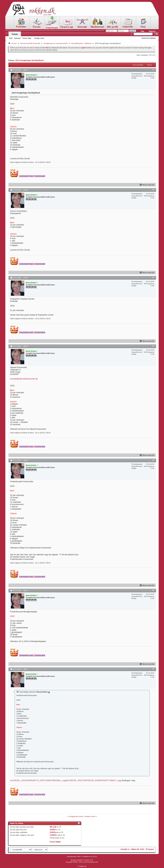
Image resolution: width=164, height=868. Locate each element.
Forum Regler (55, 842)
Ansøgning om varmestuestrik (56, 43)
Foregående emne (76, 816)
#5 (153, 460)
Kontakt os (125, 849)
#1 (153, 70)
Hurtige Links (39, 38)
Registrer (152, 31)
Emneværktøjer (138, 65)
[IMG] (52, 832)
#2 (153, 190)
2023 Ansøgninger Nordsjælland (29, 60)
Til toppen (150, 849)
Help (142, 31)
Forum (15, 34)
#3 (153, 277)
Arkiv (142, 849)
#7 (153, 669)
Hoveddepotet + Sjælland (81, 43)
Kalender (17, 38)
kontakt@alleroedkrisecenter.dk (24, 379)
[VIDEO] (53, 835)
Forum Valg (27, 38)
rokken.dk (135, 849)
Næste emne (90, 816)
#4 (153, 346)
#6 (153, 590)
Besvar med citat (147, 185)
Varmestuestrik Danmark (30, 43)
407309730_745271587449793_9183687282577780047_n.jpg (94, 780)
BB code (53, 827)
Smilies (53, 830)
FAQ (11, 38)
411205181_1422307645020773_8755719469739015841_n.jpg (38, 780)
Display (150, 65)
